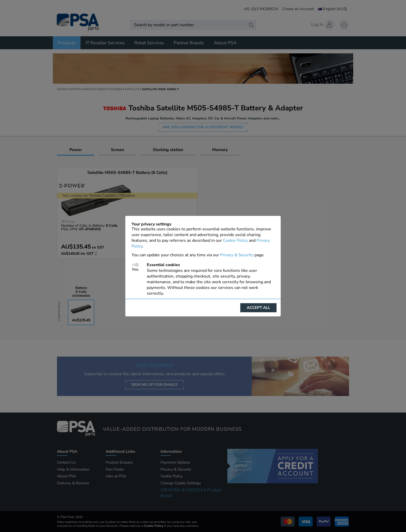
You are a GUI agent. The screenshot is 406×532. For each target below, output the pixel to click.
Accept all (258, 308)
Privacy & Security (237, 255)
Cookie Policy (235, 240)
